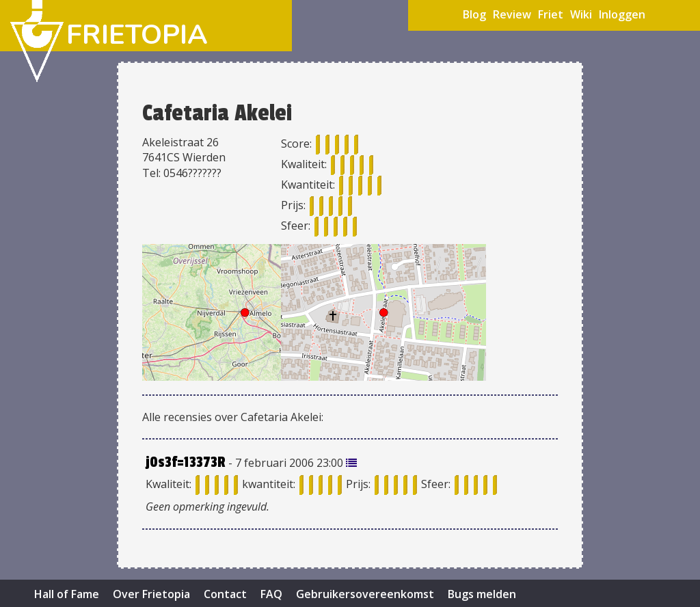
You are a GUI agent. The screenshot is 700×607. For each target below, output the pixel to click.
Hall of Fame (67, 594)
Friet (551, 14)
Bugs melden (482, 594)
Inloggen (622, 14)
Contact (225, 594)
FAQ (271, 594)
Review (512, 14)
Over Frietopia (151, 594)
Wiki (581, 14)
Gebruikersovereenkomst (365, 594)
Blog (474, 14)
